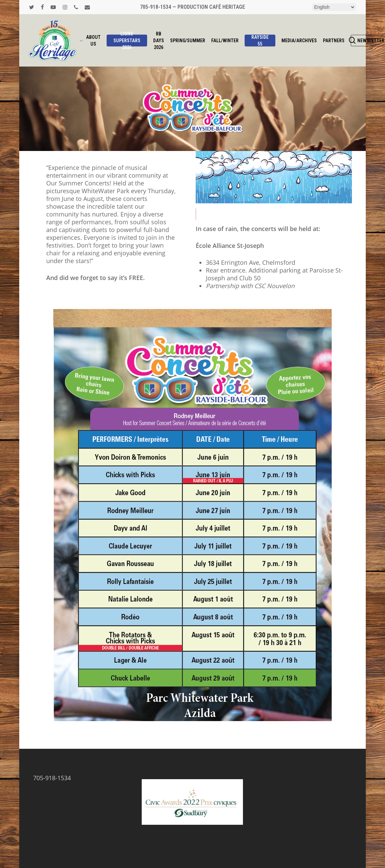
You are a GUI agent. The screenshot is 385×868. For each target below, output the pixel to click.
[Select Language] (334, 7)
